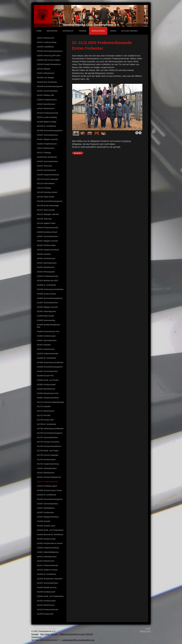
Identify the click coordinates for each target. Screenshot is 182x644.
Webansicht (145, 631)
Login (148, 628)
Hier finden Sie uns (49, 634)
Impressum (37, 637)
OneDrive (127, 141)
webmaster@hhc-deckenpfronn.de (78, 640)
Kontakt (35, 634)
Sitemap (52, 628)
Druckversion (39, 628)
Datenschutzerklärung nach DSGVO (76, 634)
